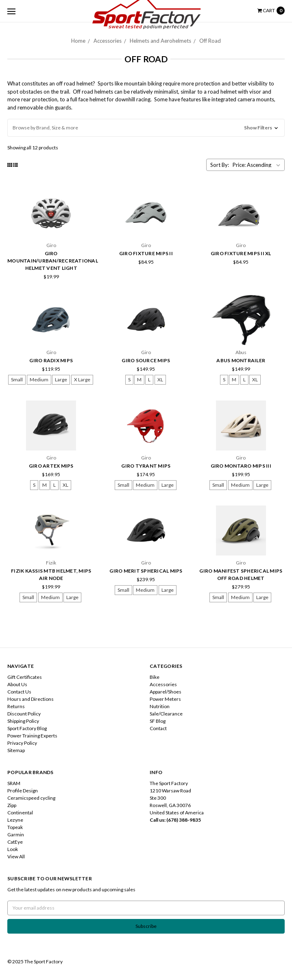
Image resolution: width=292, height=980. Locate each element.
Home (78, 41)
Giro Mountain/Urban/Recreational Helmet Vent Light (53, 261)
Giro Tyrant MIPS (146, 466)
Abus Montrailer (241, 360)
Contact (158, 728)
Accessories (108, 41)
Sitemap (16, 750)
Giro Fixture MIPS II (146, 253)
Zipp (12, 805)
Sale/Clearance (166, 714)
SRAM (14, 783)
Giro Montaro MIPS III (241, 466)
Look (13, 849)
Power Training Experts (32, 736)
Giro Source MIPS (146, 360)
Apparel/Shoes (166, 692)
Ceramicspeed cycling (31, 798)
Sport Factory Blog (27, 728)
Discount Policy (24, 714)
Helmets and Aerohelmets (160, 41)
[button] (146, 128)
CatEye (15, 842)
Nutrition (160, 706)
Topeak (15, 827)
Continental (20, 813)
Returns (16, 706)
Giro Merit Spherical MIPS (146, 571)
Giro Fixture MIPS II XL (241, 253)
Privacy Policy (22, 743)
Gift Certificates (25, 677)
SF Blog (158, 721)
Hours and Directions (31, 699)
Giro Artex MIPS (51, 466)
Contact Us (19, 692)
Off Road (210, 41)
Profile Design (23, 791)
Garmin (16, 835)
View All (16, 856)
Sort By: (220, 165)
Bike (155, 677)
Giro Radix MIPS (51, 360)
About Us (17, 684)
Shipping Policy (23, 721)
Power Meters (165, 699)
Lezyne (15, 820)
